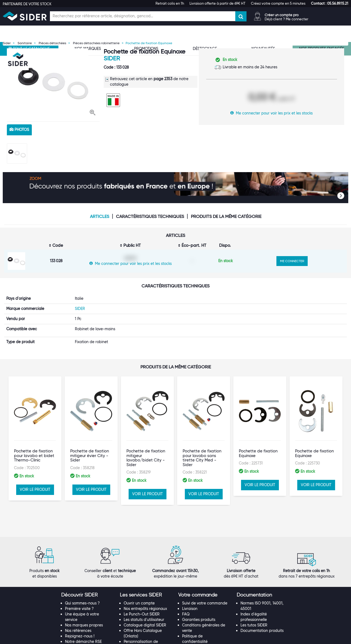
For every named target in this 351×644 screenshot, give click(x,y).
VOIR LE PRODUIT (35, 479)
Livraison (190, 573)
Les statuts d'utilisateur (144, 584)
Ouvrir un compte (139, 567)
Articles (100, 217)
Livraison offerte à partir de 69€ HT (217, 3)
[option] (53, 83)
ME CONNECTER (292, 261)
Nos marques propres (84, 589)
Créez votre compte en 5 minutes (278, 3)
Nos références (78, 595)
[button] (330, 3)
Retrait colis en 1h (170, 3)
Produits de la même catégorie (226, 217)
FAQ (186, 578)
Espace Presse (78, 611)
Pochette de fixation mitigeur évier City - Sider (90, 445)
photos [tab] (19, 130)
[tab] (88, 559)
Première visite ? (79, 573)
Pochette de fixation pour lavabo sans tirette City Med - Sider (202, 447)
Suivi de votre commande (205, 567)
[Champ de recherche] (143, 16)
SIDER (112, 58)
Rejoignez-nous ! (80, 600)
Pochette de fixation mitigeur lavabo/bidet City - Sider (146, 447)
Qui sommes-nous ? (82, 567)
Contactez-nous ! (139, 616)
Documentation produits (262, 595)
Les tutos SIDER (254, 589)
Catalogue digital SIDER (145, 589)
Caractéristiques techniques (150, 217)
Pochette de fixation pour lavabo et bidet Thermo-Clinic (34, 445)
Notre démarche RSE (83, 606)
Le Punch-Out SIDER (142, 578)
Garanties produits (199, 584)
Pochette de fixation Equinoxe (258, 443)
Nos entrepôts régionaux (145, 573)
